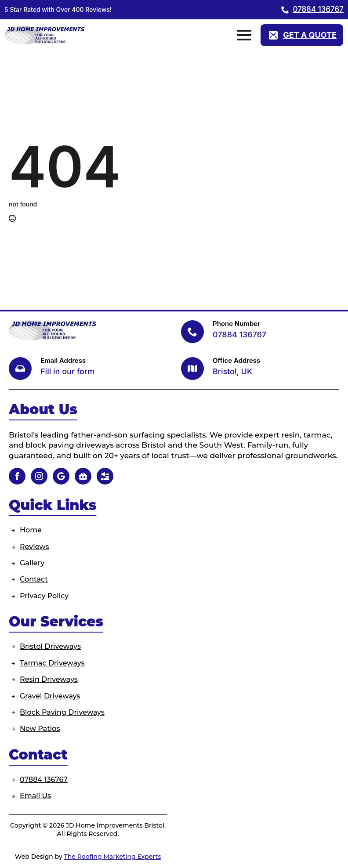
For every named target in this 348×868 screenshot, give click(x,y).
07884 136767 (44, 779)
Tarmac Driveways (52, 663)
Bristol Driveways (50, 646)
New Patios (40, 729)
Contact (34, 579)
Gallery (32, 563)
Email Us (35, 796)
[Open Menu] (244, 35)
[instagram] (39, 476)
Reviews (34, 547)
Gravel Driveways (50, 696)
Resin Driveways (49, 679)
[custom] (61, 476)
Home (31, 530)
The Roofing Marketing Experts (113, 857)
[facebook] (17, 476)
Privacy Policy (44, 596)
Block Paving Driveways (62, 712)
